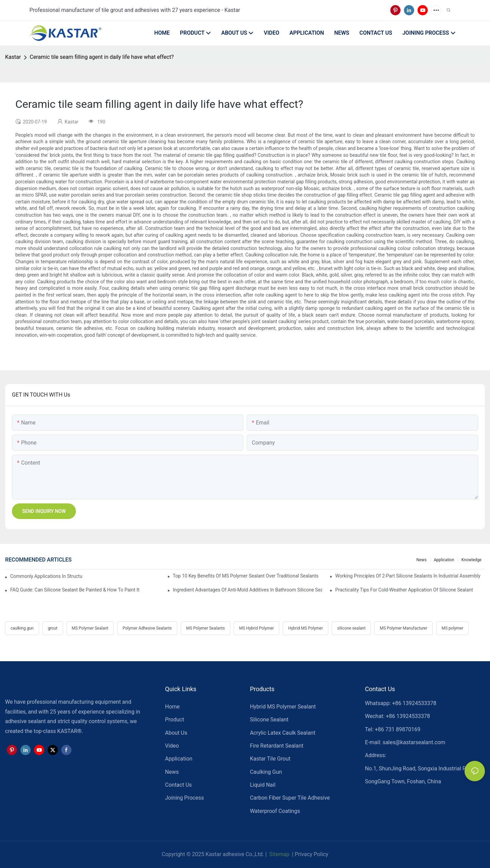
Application (444, 560)
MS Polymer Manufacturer (404, 628)
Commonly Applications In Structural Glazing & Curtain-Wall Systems (46, 576)
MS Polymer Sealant (90, 628)
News (422, 560)
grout (53, 628)
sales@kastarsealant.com (414, 742)
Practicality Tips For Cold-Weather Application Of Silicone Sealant (404, 590)
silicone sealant (351, 628)
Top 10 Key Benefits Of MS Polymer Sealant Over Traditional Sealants (246, 576)
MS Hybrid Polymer (257, 628)
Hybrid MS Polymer (306, 628)
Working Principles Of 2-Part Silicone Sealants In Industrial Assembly (408, 576)
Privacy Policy (312, 854)
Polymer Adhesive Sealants (147, 628)
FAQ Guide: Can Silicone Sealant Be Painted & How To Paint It (75, 590)
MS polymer (453, 628)
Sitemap (279, 854)
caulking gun (22, 628)
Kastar (13, 57)
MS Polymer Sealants (206, 628)
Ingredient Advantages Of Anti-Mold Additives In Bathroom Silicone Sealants (248, 590)
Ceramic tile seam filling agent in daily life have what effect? (102, 57)
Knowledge (471, 560)
